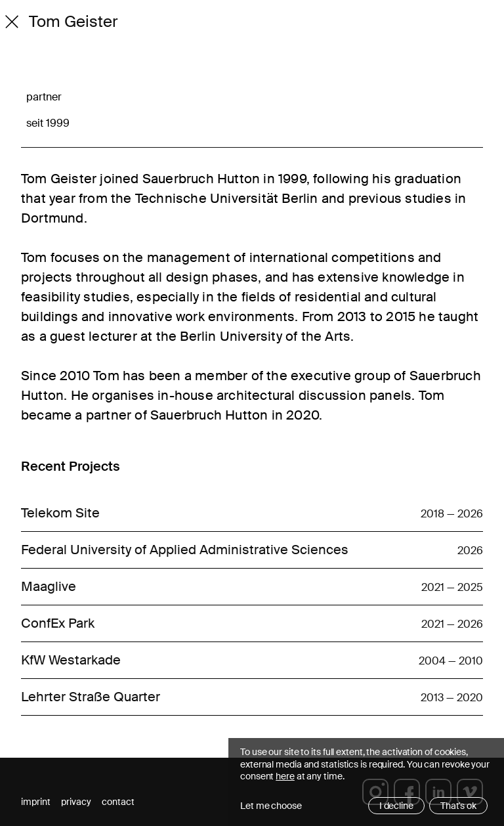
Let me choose (271, 806)
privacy (76, 802)
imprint (36, 802)
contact (118, 802)
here (285, 776)
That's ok (458, 806)
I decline (396, 806)
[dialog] (366, 782)
